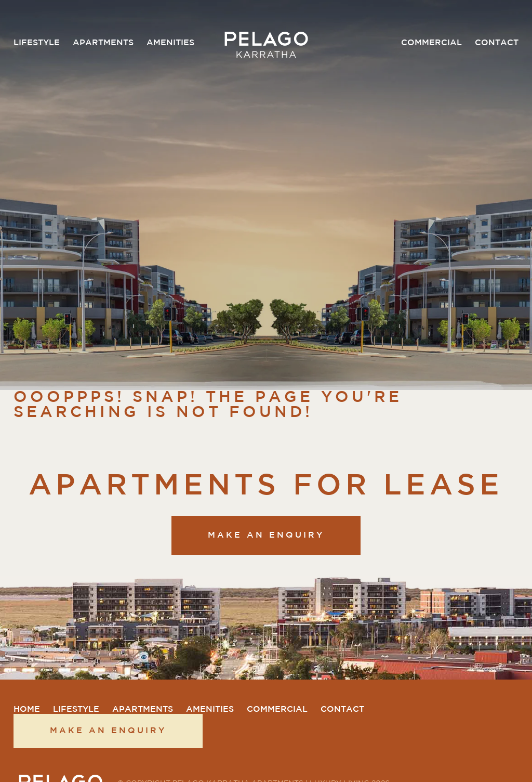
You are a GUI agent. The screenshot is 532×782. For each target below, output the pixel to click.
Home (27, 709)
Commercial (431, 43)
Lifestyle (37, 43)
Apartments (103, 43)
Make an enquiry (266, 535)
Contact (497, 43)
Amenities (170, 43)
